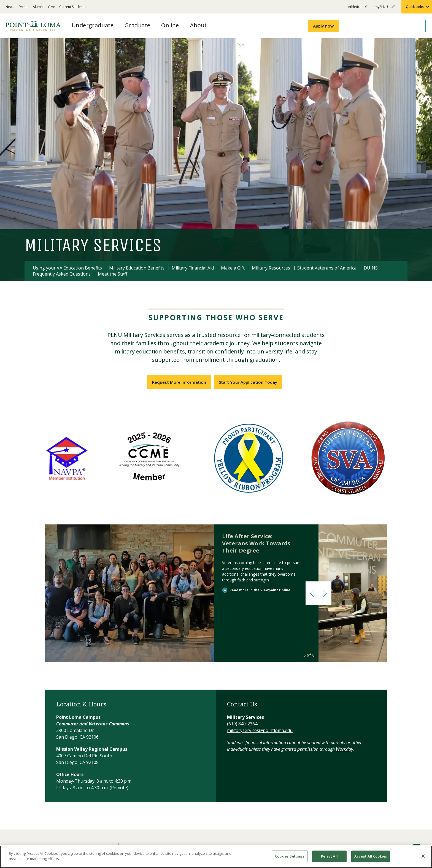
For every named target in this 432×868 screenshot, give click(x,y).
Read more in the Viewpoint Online (260, 590)
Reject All (329, 856)
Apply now (323, 26)
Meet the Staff (113, 274)
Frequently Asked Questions (62, 274)
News (10, 7)
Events (23, 7)
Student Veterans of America (327, 268)
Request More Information (179, 382)
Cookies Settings (290, 856)
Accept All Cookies (371, 856)
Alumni (38, 7)
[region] (216, 857)
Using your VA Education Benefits (67, 268)
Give (51, 7)
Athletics (358, 9)
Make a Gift (233, 268)
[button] (312, 593)
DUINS (371, 268)
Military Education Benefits (137, 268)
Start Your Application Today (248, 382)
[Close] (423, 856)
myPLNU (385, 9)
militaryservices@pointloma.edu (260, 730)
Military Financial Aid (193, 268)
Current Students (72, 7)
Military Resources (271, 268)
